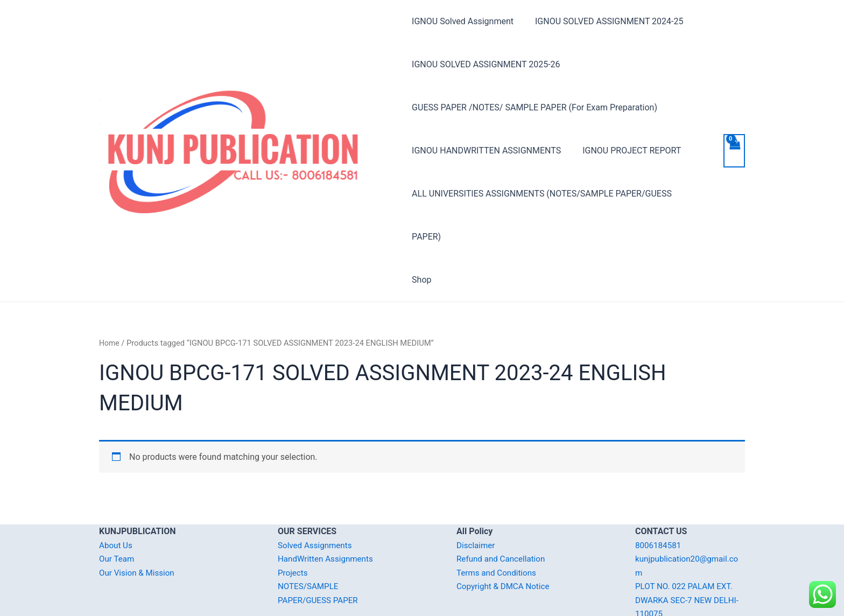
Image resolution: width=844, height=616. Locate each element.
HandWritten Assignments (328, 516)
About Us (117, 502)
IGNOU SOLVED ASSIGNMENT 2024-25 (605, 21)
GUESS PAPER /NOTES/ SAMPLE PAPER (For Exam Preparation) (534, 107)
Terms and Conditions (498, 530)
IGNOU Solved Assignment (463, 21)
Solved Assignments (317, 502)
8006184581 (659, 502)
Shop (421, 237)
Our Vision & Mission (139, 530)
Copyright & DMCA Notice (505, 543)
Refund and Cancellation (503, 516)
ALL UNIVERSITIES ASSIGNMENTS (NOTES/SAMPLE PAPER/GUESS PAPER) (557, 194)
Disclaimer (477, 502)
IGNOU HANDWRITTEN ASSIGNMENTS (486, 150)
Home (110, 300)
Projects (294, 530)
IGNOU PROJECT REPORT (627, 150)
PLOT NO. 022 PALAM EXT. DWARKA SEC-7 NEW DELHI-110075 (690, 557)
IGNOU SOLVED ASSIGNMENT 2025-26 (486, 64)
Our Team (118, 516)
